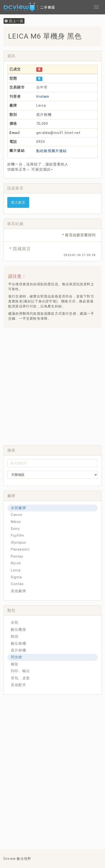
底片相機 (18, 650)
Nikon (16, 522)
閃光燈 (17, 657)
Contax (17, 584)
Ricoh (16, 563)
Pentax (17, 556)
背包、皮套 (20, 678)
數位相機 (18, 643)
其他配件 (18, 685)
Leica (16, 570)
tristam (43, 96)
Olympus (18, 542)
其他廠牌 (18, 591)
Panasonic (20, 549)
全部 (15, 623)
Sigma (16, 577)
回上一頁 (14, 21)
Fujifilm (18, 535)
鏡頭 (15, 636)
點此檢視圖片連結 (52, 151)
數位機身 (18, 630)
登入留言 (18, 202)
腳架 (15, 664)
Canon (17, 515)
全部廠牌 (18, 508)
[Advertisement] (52, 385)
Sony (15, 529)
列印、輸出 (20, 671)
